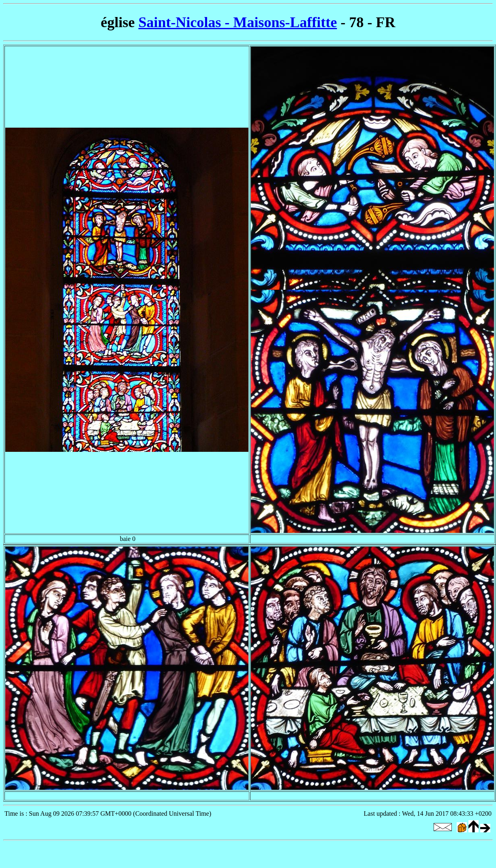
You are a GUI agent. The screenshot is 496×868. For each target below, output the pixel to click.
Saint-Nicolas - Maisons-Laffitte (238, 22)
